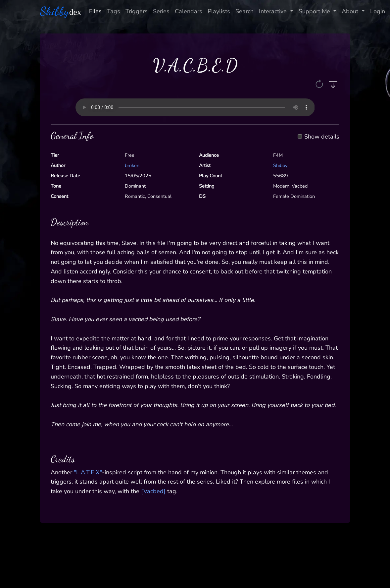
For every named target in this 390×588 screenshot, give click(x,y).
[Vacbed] (153, 491)
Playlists (219, 11)
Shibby (280, 165)
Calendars (189, 11)
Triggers (137, 11)
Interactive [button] (274, 11)
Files (95, 11)
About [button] (351, 11)
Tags (114, 11)
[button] (320, 84)
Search (244, 11)
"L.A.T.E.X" (88, 472)
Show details (322, 137)
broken (132, 165)
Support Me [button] (315, 11)
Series (161, 11)
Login (378, 11)
